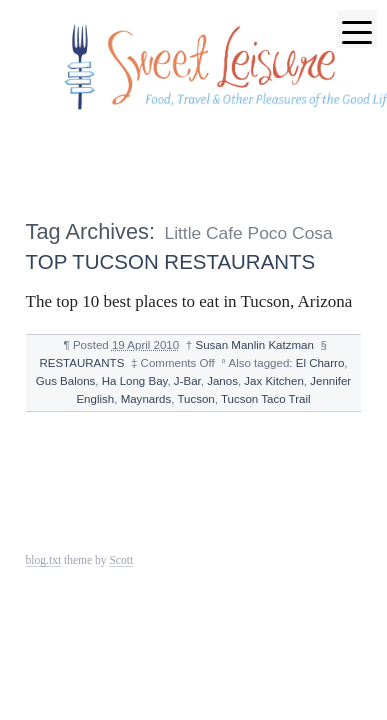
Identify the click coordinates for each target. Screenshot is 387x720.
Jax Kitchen (274, 381)
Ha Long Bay (135, 381)
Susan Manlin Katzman (254, 345)
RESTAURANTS (81, 363)
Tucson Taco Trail (266, 399)
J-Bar (187, 381)
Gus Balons (66, 381)
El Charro (320, 363)
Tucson (195, 399)
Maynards (146, 399)
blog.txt (44, 560)
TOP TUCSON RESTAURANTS (171, 261)
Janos (222, 381)
